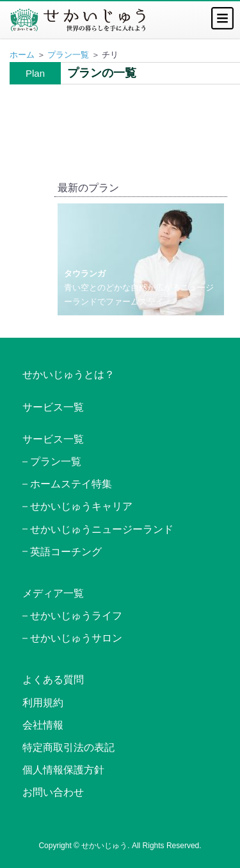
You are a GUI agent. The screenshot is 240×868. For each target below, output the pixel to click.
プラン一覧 (68, 55)
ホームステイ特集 (71, 484)
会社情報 (43, 725)
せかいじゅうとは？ (68, 375)
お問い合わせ (53, 792)
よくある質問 (53, 680)
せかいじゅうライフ (76, 616)
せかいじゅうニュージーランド (102, 529)
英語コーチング (66, 552)
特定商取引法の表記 (68, 747)
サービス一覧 (53, 407)
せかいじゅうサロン (76, 638)
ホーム (22, 55)
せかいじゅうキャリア (81, 506)
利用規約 (43, 703)
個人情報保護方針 (63, 770)
